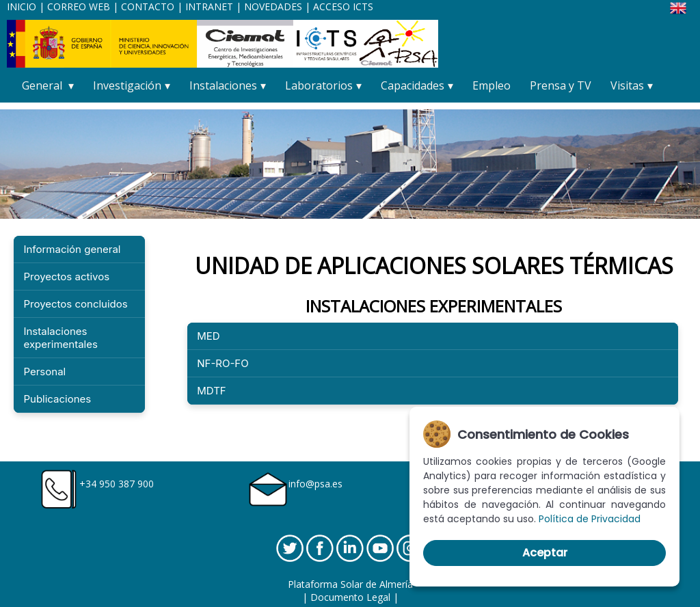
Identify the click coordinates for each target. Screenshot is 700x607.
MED (208, 336)
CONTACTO (149, 6)
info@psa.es (315, 484)
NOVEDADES (273, 6)
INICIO (22, 6)
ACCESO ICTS (343, 6)
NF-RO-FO (223, 363)
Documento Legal (350, 597)
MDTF (211, 391)
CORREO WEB (79, 6)
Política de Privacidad (590, 519)
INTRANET (209, 6)
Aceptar (545, 553)
